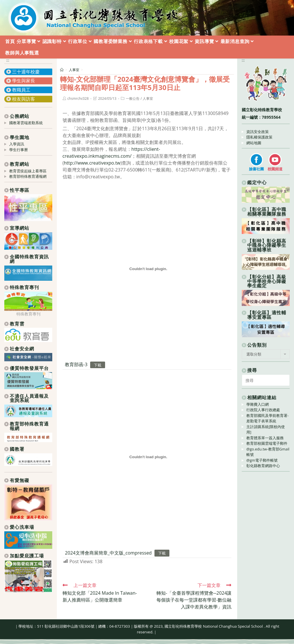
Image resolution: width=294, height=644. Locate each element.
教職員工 (21, 90)
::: (8, 60)
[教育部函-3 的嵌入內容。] (148, 269)
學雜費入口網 (258, 404)
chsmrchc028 (78, 98)
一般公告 (133, 98)
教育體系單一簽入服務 (265, 438)
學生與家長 (24, 81)
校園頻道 (275, 169)
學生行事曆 (19, 150)
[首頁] (62, 70)
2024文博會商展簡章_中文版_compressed (108, 553)
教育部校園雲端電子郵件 (267, 443)
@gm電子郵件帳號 (262, 460)
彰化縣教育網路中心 (263, 466)
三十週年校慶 (26, 72)
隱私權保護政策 (259, 137)
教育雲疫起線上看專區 (28, 171)
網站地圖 (254, 143)
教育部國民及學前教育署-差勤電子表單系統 (267, 418)
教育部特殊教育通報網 (28, 176)
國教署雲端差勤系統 (26, 123)
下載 (98, 365)
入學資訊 (17, 144)
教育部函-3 (76, 364)
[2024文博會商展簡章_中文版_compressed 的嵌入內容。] (148, 457)
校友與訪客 (24, 99)
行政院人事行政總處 (263, 410)
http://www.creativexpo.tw (92, 163)
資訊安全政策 (258, 132)
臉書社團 (256, 169)
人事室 (148, 98)
